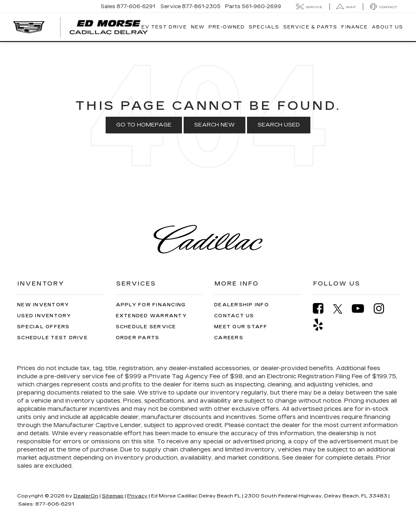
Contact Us (234, 316)
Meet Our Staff (241, 327)
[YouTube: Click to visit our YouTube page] (362, 309)
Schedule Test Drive (52, 338)
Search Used (279, 125)
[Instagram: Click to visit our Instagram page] (383, 309)
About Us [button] (387, 27)
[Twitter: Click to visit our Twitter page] (342, 309)
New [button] (198, 27)
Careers (229, 338)
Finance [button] (354, 27)
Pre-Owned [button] (226, 27)
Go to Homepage (144, 125)
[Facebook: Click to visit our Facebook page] (322, 309)
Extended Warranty (151, 316)
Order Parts (138, 338)
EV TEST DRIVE (164, 27)
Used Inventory (44, 316)
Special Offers (43, 327)
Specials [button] (264, 27)
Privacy (137, 496)
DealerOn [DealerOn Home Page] (86, 496)
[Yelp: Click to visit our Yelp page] (322, 325)
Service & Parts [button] (310, 27)
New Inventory (43, 305)
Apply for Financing (151, 305)
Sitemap (113, 496)
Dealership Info (242, 305)
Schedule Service (146, 327)
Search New (214, 125)
